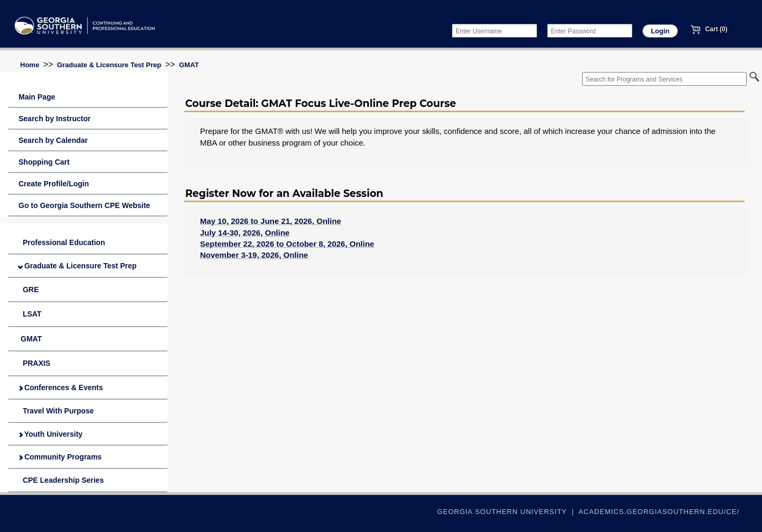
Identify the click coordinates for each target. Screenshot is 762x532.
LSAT (30, 314)
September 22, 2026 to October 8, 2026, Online (287, 244)
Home (30, 65)
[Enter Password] (590, 31)
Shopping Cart (44, 162)
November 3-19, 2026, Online (254, 255)
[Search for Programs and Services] (664, 79)
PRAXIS (34, 363)
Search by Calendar (53, 140)
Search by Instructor (55, 119)
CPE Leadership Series (61, 480)
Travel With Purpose (56, 411)
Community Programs (60, 457)
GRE (29, 290)
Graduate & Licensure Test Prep (109, 65)
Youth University (50, 434)
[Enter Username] (495, 31)
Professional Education (62, 242)
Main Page (37, 97)
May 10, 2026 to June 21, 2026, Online (271, 221)
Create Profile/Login (54, 184)
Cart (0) (709, 29)
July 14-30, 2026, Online (245, 233)
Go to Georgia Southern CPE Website (84, 205)
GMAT (189, 65)
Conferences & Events (61, 387)
